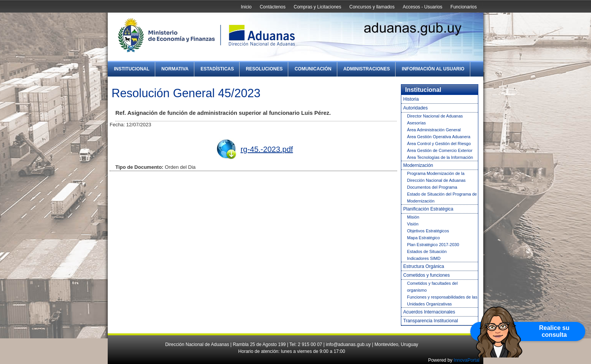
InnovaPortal (467, 360)
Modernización (418, 165)
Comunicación (313, 69)
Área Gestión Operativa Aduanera (439, 137)
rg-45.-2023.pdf (267, 149)
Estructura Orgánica (424, 266)
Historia (411, 99)
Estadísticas (217, 69)
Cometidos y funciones (426, 275)
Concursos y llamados (372, 7)
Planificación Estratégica (428, 209)
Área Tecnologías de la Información (440, 157)
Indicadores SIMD (424, 258)
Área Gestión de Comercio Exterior (440, 150)
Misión (413, 217)
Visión (413, 224)
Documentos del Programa (432, 187)
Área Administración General (434, 130)
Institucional (132, 69)
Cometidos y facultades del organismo (432, 287)
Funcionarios (464, 7)
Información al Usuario (433, 69)
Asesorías (416, 123)
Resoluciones (264, 69)
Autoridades (415, 108)
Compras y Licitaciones (317, 7)
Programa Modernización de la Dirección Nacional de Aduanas (436, 177)
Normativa (175, 69)
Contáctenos (273, 7)
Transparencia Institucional (431, 321)
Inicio (246, 7)
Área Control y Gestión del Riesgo (439, 144)
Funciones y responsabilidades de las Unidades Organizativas (442, 300)
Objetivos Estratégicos (428, 231)
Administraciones (367, 69)
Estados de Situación (427, 251)
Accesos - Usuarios (423, 7)
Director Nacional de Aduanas (435, 116)
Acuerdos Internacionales (429, 312)
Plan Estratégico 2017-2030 (433, 245)
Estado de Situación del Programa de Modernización (442, 198)
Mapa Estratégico (424, 238)
